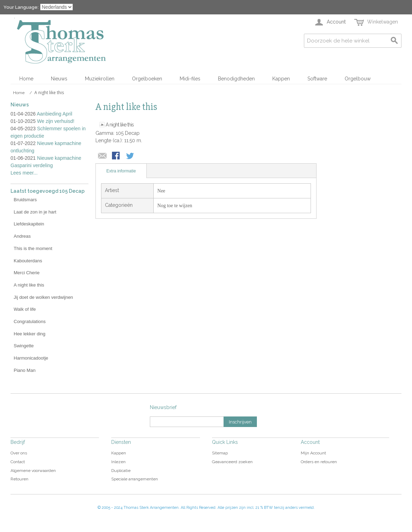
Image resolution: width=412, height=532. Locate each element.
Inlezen (118, 462)
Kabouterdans (28, 261)
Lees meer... (24, 173)
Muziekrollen (100, 79)
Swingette (24, 346)
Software (317, 79)
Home (26, 79)
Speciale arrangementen (135, 479)
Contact (18, 462)
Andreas (22, 236)
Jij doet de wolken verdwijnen (43, 297)
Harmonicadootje (31, 358)
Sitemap (220, 453)
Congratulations (30, 321)
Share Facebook (117, 156)
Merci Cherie (27, 273)
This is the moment (33, 248)
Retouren (19, 479)
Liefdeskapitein (29, 224)
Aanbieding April (55, 114)
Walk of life (25, 309)
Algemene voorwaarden (33, 471)
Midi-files (190, 79)
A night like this (120, 125)
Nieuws (59, 79)
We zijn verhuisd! (56, 121)
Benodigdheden (236, 79)
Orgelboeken (147, 79)
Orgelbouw (358, 79)
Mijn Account (313, 453)
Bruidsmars (25, 200)
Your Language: (21, 7)
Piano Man (25, 370)
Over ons (19, 453)
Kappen (281, 79)
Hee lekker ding (29, 334)
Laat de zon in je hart (35, 212)
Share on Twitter (131, 156)
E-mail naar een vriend (102, 156)
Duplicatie (121, 471)
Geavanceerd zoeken (232, 462)
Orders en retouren (319, 462)
